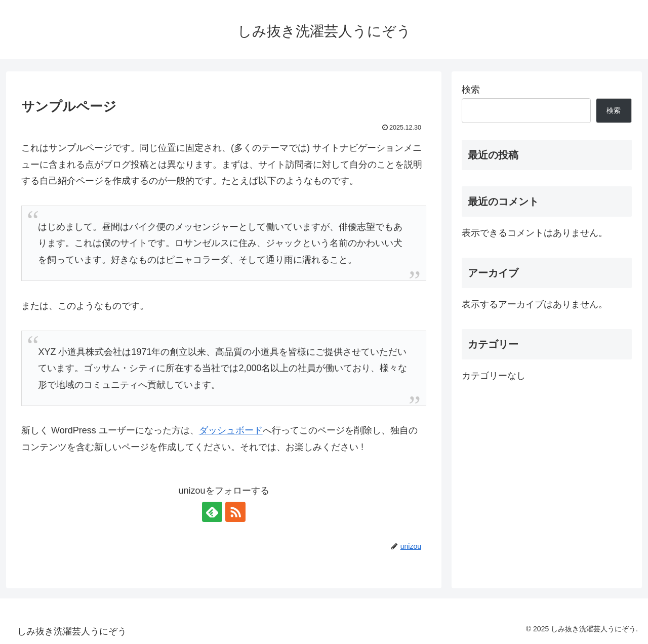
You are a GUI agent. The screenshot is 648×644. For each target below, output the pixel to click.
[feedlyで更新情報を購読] (212, 512)
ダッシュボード (231, 430)
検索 (471, 90)
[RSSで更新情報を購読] (235, 512)
